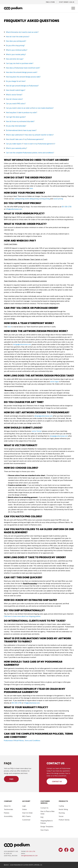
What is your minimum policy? (17, 50)
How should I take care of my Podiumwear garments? (25, 139)
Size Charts (45, 830)
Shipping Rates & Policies (47, 822)
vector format (37, 431)
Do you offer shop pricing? (15, 45)
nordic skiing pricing (32, 199)
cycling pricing (19, 199)
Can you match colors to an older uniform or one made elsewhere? (30, 108)
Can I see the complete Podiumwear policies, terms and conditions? (30, 153)
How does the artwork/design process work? (22, 72)
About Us (7, 806)
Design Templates (47, 827)
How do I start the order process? (18, 37)
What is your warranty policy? (16, 148)
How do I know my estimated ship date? (20, 121)
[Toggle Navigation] (73, 8)
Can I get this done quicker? (16, 117)
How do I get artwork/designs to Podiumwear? (22, 86)
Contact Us (57, 781)
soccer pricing (58, 199)
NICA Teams (26, 816)
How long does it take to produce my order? (22, 112)
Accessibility (8, 816)
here (31, 188)
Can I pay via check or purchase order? (20, 63)
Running (62, 813)
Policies (7, 813)
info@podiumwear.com (14, 209)
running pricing (44, 199)
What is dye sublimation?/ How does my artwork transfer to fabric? (30, 135)
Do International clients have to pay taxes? (21, 130)
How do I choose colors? (14, 99)
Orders (25, 809)
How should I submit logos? (16, 90)
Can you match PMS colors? (16, 103)
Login (24, 806)
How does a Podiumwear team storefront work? (23, 68)
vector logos (54, 381)
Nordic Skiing (63, 809)
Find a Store (50, 2)
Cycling (61, 806)
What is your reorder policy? (16, 54)
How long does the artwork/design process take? (23, 77)
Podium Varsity (64, 820)
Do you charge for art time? (16, 81)
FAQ (42, 817)
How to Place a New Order (48, 813)
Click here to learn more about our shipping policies (22, 616)
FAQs (11, 779)
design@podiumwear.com (22, 344)
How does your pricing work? (16, 41)
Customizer (26, 820)
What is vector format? (14, 95)
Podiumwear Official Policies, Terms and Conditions (22, 740)
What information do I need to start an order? (22, 32)
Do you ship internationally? (16, 126)
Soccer (61, 816)
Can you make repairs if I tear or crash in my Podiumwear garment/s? (31, 144)
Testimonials (8, 809)
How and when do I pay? (15, 59)
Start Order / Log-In (66, 2)
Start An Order (27, 813)
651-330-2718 (67, 207)
